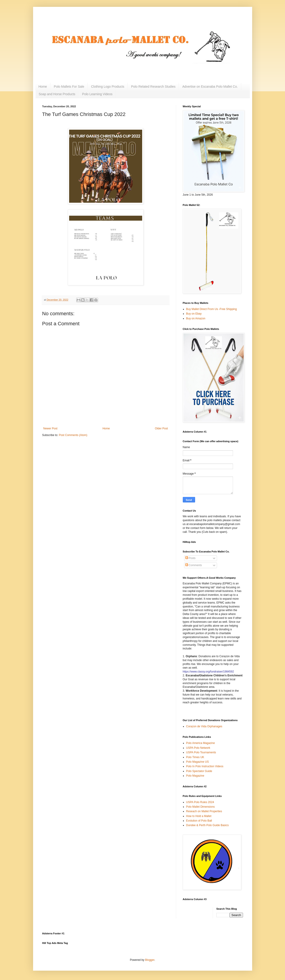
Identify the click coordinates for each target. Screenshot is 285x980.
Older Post (161, 428)
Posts (190, 558)
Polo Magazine (195, 776)
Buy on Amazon (196, 318)
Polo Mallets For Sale (69, 87)
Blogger (150, 960)
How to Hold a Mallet (199, 816)
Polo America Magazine (201, 743)
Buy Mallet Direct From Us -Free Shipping (212, 309)
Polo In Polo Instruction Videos (205, 766)
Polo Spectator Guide (199, 771)
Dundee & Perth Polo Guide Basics (208, 825)
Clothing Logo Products (108, 87)
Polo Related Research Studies (153, 87)
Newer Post (50, 428)
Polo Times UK (195, 757)
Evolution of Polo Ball (199, 821)
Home (43, 87)
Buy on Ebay (194, 314)
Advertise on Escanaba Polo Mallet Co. (210, 87)
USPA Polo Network (198, 748)
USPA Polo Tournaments (201, 752)
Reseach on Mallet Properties (204, 811)
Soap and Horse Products (57, 94)
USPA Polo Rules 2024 (200, 802)
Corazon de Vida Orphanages (204, 726)
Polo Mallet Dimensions (200, 807)
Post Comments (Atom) (73, 435)
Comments (194, 565)
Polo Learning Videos (97, 94)
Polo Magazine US (197, 762)
